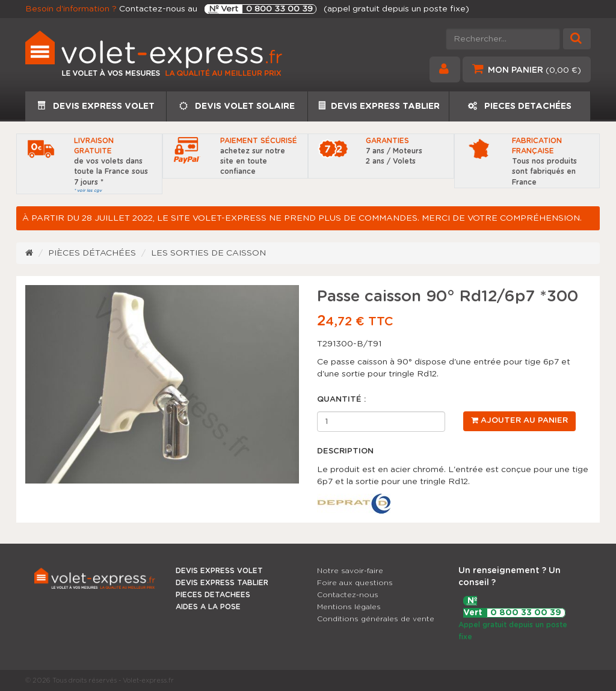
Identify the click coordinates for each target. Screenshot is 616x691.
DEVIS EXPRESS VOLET (96, 106)
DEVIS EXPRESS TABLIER (379, 106)
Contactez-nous (348, 595)
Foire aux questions (355, 583)
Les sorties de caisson (208, 253)
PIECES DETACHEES (213, 595)
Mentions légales (349, 607)
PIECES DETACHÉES (520, 106)
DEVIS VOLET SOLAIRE (237, 106)
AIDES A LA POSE (208, 607)
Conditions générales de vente (376, 619)
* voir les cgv (88, 190)
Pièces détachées (92, 253)
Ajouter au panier (519, 420)
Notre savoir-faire (350, 571)
